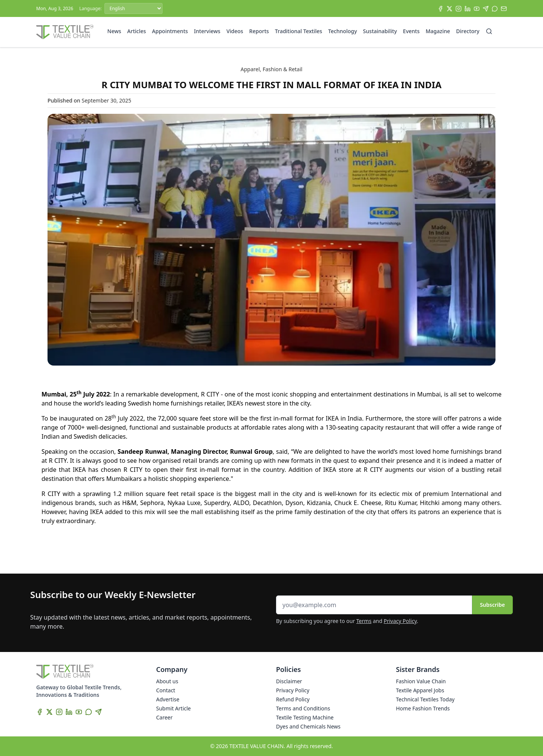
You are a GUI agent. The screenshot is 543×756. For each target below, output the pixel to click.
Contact (166, 690)
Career (164, 717)
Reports (259, 31)
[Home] (65, 32)
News (114, 31)
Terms (364, 621)
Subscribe (492, 605)
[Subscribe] (504, 9)
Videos (235, 31)
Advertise (168, 699)
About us (167, 681)
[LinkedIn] (468, 9)
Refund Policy (293, 699)
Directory (468, 31)
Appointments (170, 31)
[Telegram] (486, 9)
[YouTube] (477, 9)
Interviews (207, 31)
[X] (449, 9)
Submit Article (173, 708)
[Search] (489, 31)
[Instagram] (459, 9)
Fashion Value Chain (421, 681)
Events (411, 31)
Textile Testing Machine (305, 717)
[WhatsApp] (495, 9)
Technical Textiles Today (425, 699)
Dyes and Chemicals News (308, 726)
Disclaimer (289, 681)
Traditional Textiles (298, 31)
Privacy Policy (400, 621)
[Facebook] (440, 9)
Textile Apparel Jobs (420, 690)
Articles (137, 31)
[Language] (133, 8)
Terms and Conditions (303, 708)
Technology (342, 31)
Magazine (438, 31)
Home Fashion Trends (423, 708)
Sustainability (380, 31)
